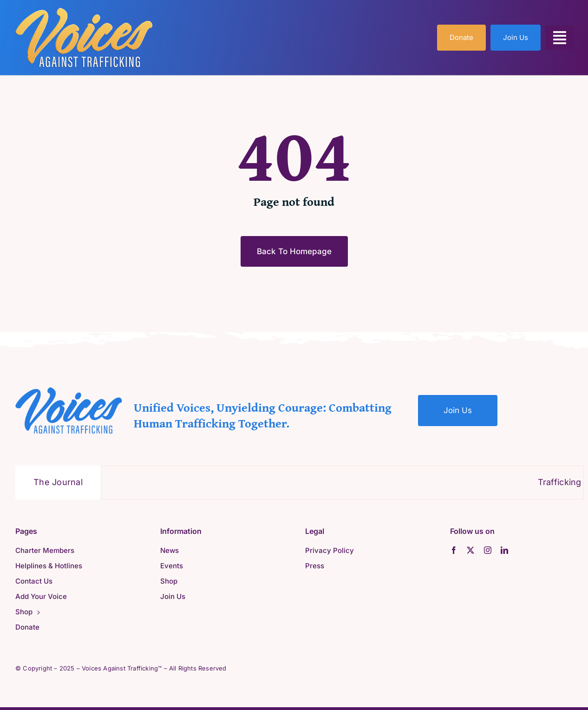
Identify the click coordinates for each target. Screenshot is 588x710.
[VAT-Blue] (69, 391)
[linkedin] (504, 550)
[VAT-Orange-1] (84, 11)
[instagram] (488, 550)
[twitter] (470, 550)
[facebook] (454, 550)
